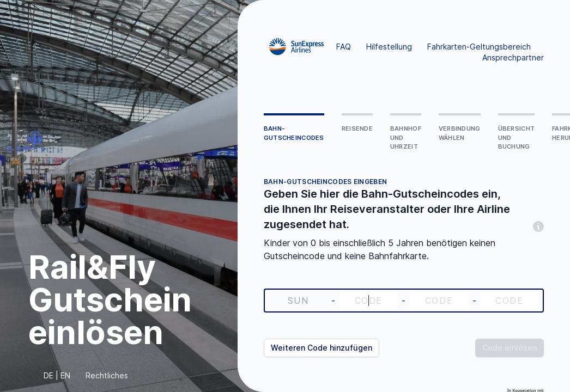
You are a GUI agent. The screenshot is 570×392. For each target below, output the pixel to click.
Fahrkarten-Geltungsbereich (479, 47)
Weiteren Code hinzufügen (322, 348)
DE (48, 375)
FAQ (344, 47)
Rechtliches (107, 375)
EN (65, 375)
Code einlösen (510, 348)
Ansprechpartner (513, 57)
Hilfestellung (389, 47)
